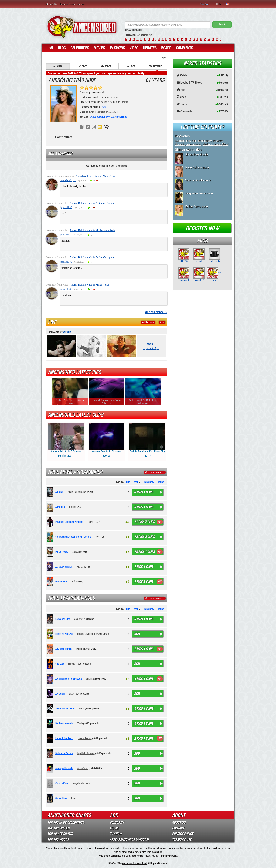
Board (166, 48)
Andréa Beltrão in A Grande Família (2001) (66, 440)
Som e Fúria (61, 798)
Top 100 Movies (58, 828)
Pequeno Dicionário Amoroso (69, 522)
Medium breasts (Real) (216, 144)
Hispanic (180, 144)
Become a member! (77, 4)
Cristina (90, 679)
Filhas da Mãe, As (64, 634)
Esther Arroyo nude (197, 206)
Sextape (155, 66)
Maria (80, 567)
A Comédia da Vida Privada (68, 679)
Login (63, 4)
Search (222, 24)
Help (218, 4)
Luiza (90, 522)
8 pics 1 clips (144, 492)
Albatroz (59, 492)
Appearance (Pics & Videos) (129, 839)
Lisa (71, 694)
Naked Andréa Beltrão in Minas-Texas (96, 176)
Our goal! (205, 4)
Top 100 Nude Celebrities (66, 822)
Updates (150, 48)
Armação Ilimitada (64, 768)
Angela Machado (82, 783)
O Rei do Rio (61, 582)
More (162, 322)
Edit (82, 66)
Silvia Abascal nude (197, 154)
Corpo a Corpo (62, 783)
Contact (178, 828)
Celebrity (117, 822)
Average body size (186, 141)
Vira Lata (60, 664)
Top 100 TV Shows (60, 834)
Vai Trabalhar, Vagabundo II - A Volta (73, 537)
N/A (97, 537)
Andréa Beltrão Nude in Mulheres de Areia (92, 230)
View (58, 66)
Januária (77, 552)
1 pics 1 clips (144, 567)
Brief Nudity (205, 141)
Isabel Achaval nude (197, 167)
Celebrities (80, 48)
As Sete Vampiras (64, 567)
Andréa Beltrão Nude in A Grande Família (92, 203)
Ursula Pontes (85, 738)
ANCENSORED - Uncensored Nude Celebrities (82, 27)
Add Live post (148, 322)
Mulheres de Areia (64, 723)
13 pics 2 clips (144, 537)
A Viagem (60, 694)
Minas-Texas (62, 552)
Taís (74, 582)
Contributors (64, 137)
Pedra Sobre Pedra (64, 738)
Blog (62, 48)
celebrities (116, 856)
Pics (131, 66)
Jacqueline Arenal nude (199, 193)
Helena (72, 664)
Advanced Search (133, 30)
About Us (179, 822)
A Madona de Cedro (65, 708)
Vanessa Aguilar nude (198, 180)
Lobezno (67, 332)
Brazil (104, 107)
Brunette (218, 141)
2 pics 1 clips (144, 649)
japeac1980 (66, 207)
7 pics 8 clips (144, 582)
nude (141, 856)
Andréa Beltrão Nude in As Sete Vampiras (92, 257)
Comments (184, 48)
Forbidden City (63, 619)
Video (134, 48)
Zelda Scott (83, 768)
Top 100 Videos (58, 839)
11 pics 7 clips (144, 522)
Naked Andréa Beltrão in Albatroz (70, 402)
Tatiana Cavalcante (86, 634)
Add (137, 634)
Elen (73, 798)
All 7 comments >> (156, 312)
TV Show (116, 834)
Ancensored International (135, 863)
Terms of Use (182, 839)
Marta (82, 708)
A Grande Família (64, 649)
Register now (202, 228)
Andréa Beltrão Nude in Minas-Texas (90, 285)
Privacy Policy (183, 834)
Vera (76, 619)
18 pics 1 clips (144, 552)
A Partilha (60, 507)
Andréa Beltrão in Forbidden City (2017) (147, 440)
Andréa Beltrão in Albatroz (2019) (107, 440)
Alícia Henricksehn (77, 492)
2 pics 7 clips (144, 739)
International (194, 144)
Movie (114, 828)
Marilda (80, 649)
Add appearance (154, 472)
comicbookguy (68, 180)
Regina (73, 507)
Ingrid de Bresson (86, 753)
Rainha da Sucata (64, 753)
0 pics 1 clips (144, 507)
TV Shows (117, 48)
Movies (99, 48)
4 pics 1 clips (144, 679)
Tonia (80, 723)
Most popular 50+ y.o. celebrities (108, 117)
